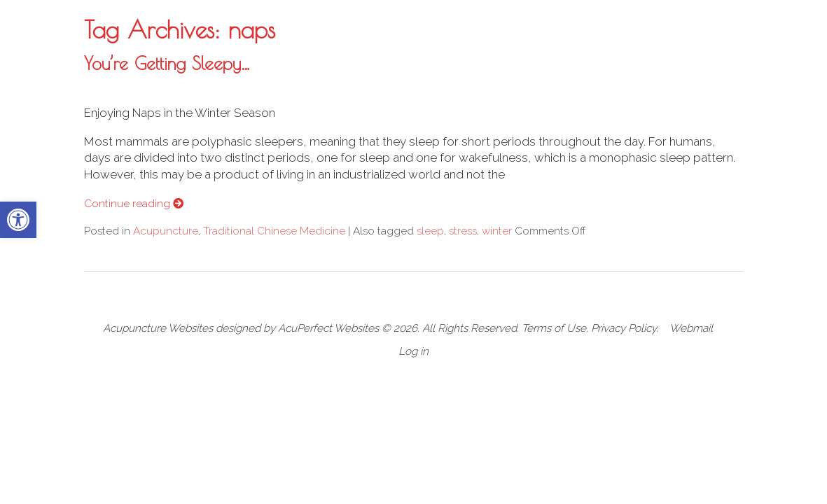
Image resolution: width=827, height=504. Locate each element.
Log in (413, 351)
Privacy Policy (624, 328)
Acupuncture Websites (158, 328)
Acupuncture (166, 231)
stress (463, 231)
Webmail (691, 328)
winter (497, 231)
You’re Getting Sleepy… (167, 63)
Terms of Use (554, 328)
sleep (430, 231)
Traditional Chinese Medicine (274, 231)
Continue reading (134, 204)
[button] (18, 220)
